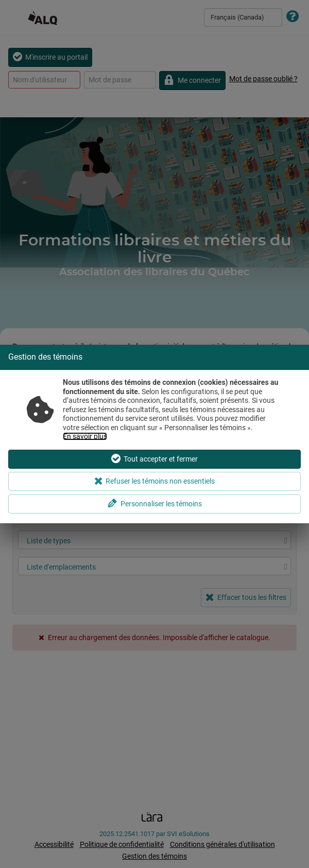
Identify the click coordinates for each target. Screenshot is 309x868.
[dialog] (154, 434)
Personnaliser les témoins (155, 503)
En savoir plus (85, 436)
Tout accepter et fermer (154, 459)
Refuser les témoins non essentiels (155, 481)
